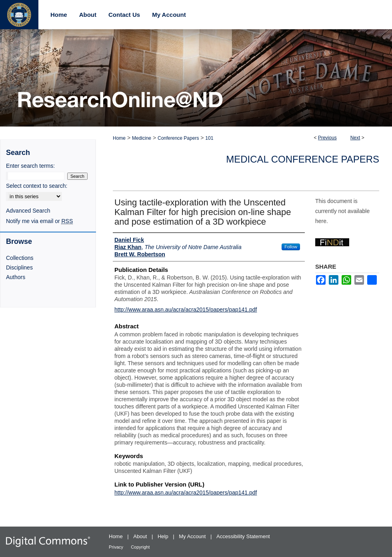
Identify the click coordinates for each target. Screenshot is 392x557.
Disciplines (19, 267)
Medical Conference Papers (303, 159)
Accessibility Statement (243, 536)
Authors (16, 277)
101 (209, 138)
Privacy (117, 547)
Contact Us (124, 15)
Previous (327, 138)
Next (355, 138)
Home (119, 138)
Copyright (140, 547)
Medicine (142, 138)
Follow (291, 247)
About (141, 536)
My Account (193, 536)
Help (164, 536)
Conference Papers (178, 138)
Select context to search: (37, 186)
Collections (20, 258)
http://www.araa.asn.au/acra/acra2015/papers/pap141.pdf (186, 310)
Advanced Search (28, 211)
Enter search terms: (30, 166)
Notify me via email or (39, 221)
